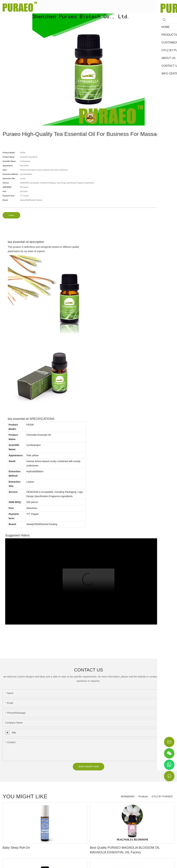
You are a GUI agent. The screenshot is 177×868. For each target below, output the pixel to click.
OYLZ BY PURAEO (162, 796)
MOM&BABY (128, 796)
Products (143, 796)
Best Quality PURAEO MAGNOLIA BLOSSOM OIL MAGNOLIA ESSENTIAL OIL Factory (125, 850)
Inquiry (11, 215)
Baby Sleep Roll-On (16, 848)
